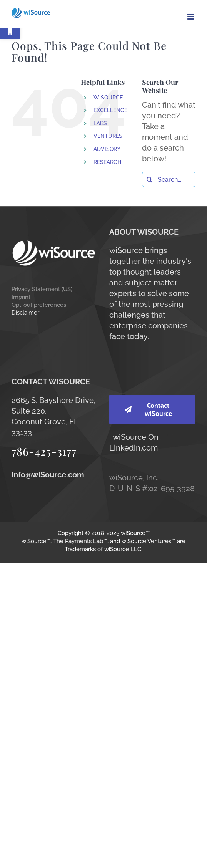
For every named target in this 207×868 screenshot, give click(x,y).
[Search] (150, 179)
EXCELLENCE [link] (110, 110)
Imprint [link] (21, 297)
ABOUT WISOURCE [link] (144, 232)
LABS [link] (100, 123)
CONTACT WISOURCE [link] (51, 382)
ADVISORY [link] (107, 149)
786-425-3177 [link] (44, 451)
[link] (10, 29)
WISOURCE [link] (108, 98)
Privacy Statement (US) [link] (42, 289)
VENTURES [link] (108, 136)
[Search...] (169, 179)
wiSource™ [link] (135, 533)
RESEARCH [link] (107, 162)
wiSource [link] (129, 437)
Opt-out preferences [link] (39, 305)
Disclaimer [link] (25, 312)
